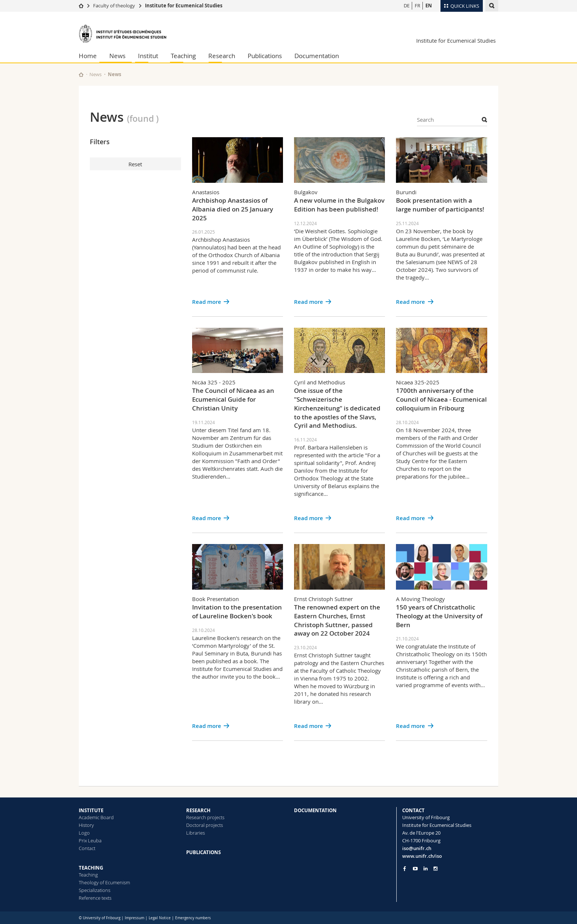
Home (88, 56)
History (86, 825)
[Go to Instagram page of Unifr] (436, 869)
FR (417, 6)
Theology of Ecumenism (104, 882)
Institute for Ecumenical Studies (184, 6)
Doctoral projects (205, 825)
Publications (265, 56)
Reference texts (95, 898)
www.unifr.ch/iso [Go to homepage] (422, 856)
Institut (148, 56)
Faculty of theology (114, 6)
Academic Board (96, 817)
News (117, 56)
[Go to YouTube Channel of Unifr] (415, 869)
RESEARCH (198, 810)
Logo (84, 833)
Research (222, 56)
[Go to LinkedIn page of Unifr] (426, 869)
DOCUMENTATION (315, 810)
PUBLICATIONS (203, 852)
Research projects (205, 817)
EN (429, 6)
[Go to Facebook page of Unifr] (405, 868)
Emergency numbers (193, 918)
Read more (207, 302)
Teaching (183, 56)
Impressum (134, 918)
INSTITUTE (91, 810)
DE (407, 6)
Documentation (317, 56)
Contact (87, 848)
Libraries (196, 833)
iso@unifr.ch (417, 848)
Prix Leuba (90, 841)
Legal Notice (160, 918)
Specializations (95, 890)
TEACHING (91, 868)
